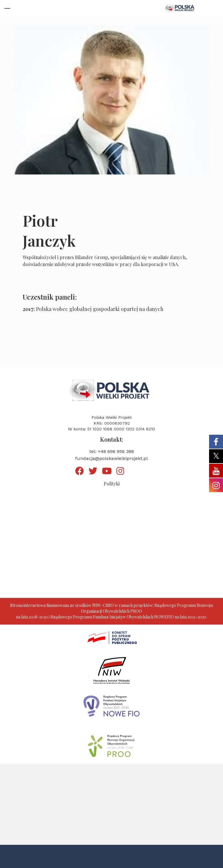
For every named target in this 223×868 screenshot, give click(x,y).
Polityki (112, 484)
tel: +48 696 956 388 (112, 451)
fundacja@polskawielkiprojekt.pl (111, 458)
